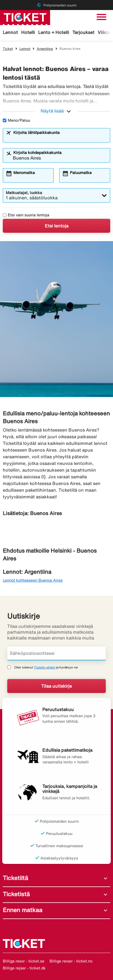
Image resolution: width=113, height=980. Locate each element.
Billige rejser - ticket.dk (24, 968)
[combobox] (60, 138)
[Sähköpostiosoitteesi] (56, 653)
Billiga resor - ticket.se (24, 961)
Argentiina (45, 49)
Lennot (10, 32)
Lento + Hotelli (54, 32)
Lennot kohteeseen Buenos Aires (33, 580)
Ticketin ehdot (45, 667)
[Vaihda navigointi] (101, 17)
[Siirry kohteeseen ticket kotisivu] (25, 17)
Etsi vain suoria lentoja (26, 215)
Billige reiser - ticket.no (71, 961)
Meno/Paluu (16, 120)
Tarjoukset (83, 32)
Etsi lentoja (57, 226)
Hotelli (28, 32)
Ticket (8, 49)
